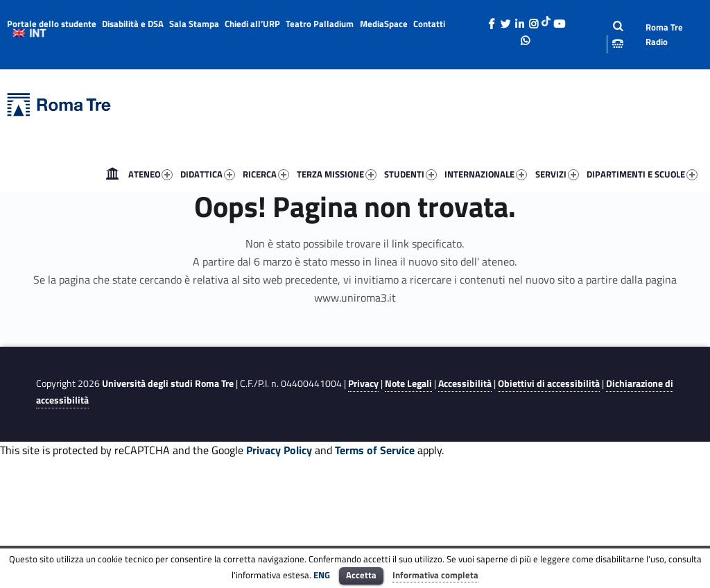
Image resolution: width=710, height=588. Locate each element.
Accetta (361, 575)
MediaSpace (384, 24)
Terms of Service (375, 450)
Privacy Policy (279, 450)
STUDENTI (410, 174)
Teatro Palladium (320, 24)
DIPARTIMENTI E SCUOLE (642, 174)
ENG (322, 575)
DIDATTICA (208, 174)
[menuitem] (112, 174)
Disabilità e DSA (133, 24)
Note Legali (408, 383)
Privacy (363, 383)
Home (112, 174)
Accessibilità (465, 383)
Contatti (429, 24)
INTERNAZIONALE (486, 174)
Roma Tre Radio (664, 34)
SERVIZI (557, 174)
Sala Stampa (194, 24)
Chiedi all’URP (252, 24)
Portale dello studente (52, 24)
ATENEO (150, 174)
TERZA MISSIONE (337, 174)
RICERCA (266, 174)
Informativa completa (435, 575)
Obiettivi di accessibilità (549, 383)
